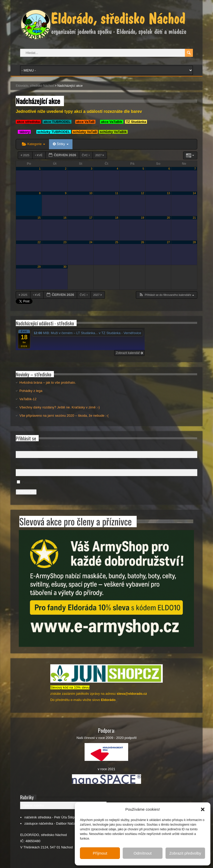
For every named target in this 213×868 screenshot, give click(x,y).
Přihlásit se (26, 492)
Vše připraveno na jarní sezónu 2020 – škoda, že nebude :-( (64, 416)
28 (194, 242)
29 (39, 267)
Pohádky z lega (31, 391)
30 (65, 267)
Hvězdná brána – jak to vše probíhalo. (48, 382)
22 (39, 242)
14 (194, 193)
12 (143, 193)
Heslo (20, 464)
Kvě (39, 155)
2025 (25, 155)
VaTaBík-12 (28, 399)
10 (91, 193)
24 (91, 242)
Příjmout (100, 853)
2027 (100, 155)
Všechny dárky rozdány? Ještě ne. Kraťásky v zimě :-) (59, 407)
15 (39, 218)
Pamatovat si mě (34, 482)
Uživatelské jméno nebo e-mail (39, 446)
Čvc (86, 155)
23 (65, 242)
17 (91, 218)
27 (168, 242)
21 (194, 218)
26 (143, 242)
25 (117, 242)
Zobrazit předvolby (185, 853)
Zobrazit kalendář (129, 353)
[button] (203, 809)
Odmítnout (143, 853)
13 (168, 193)
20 (168, 218)
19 (143, 218)
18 (117, 218)
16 (65, 218)
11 (117, 193)
